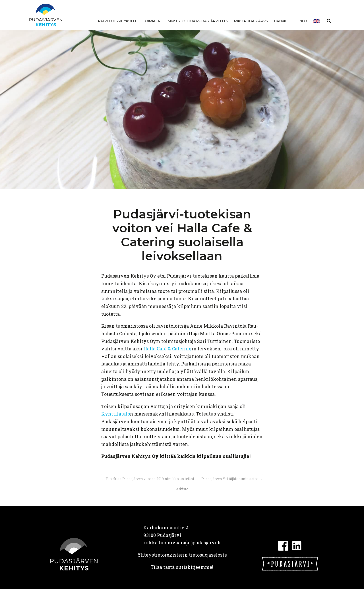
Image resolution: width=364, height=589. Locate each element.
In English (316, 21)
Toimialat (153, 21)
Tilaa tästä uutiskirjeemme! (182, 567)
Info (303, 21)
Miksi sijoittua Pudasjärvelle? (198, 21)
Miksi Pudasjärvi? (251, 21)
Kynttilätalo (116, 414)
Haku (329, 21)
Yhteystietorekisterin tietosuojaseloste (182, 555)
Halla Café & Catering (167, 349)
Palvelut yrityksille (118, 21)
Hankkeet (284, 21)
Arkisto (182, 489)
